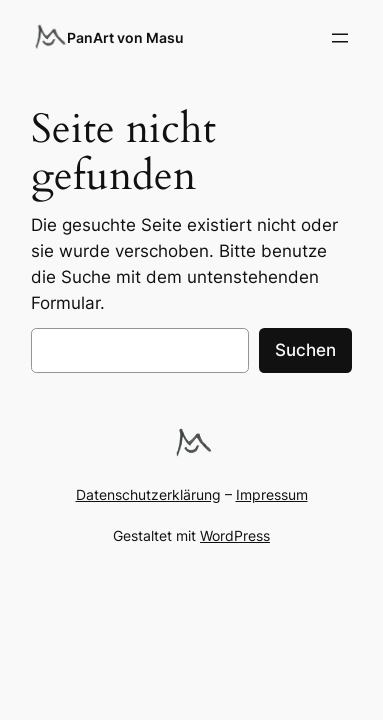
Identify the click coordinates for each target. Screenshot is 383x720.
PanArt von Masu (125, 37)
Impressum (272, 494)
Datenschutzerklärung (148, 494)
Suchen (305, 350)
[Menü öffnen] (340, 38)
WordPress (235, 535)
